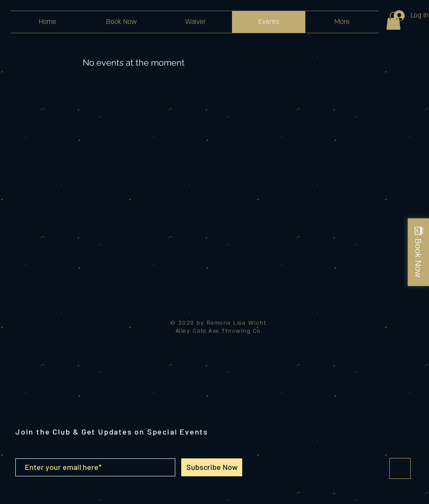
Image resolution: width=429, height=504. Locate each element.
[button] (393, 21)
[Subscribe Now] (212, 467)
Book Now (418, 258)
